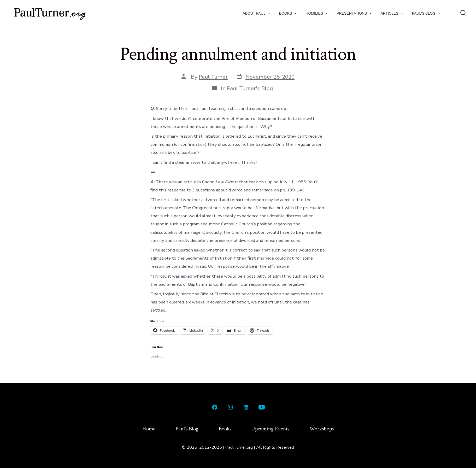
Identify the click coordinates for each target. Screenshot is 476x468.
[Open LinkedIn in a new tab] (246, 407)
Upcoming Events (270, 429)
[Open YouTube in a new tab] (262, 407)
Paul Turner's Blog (250, 88)
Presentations (354, 13)
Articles (392, 13)
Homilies (317, 13)
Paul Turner (213, 77)
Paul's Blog (426, 13)
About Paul (257, 13)
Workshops (322, 429)
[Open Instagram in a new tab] (230, 407)
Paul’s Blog (187, 429)
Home (149, 429)
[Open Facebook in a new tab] (215, 407)
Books (288, 13)
